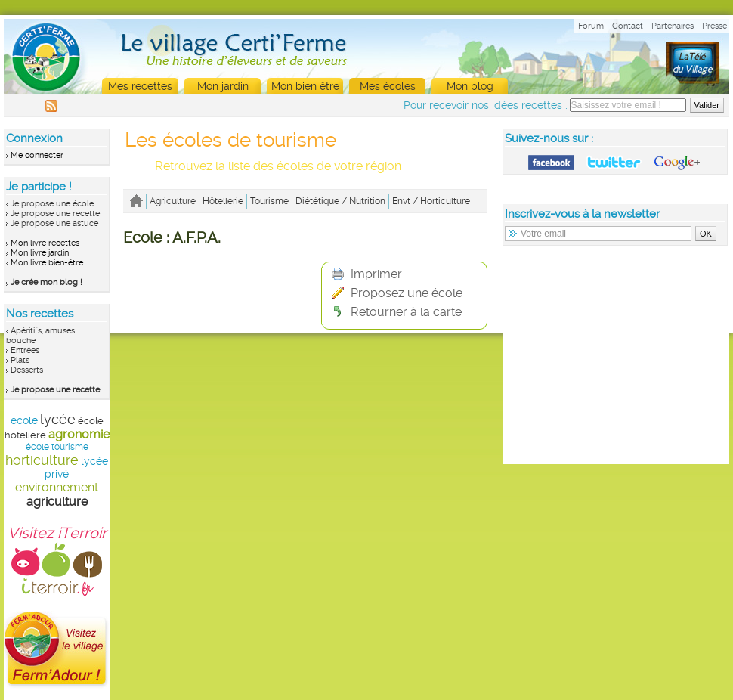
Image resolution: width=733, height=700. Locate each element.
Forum (591, 26)
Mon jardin (223, 86)
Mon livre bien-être (47, 263)
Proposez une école (397, 293)
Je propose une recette (55, 214)
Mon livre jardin (40, 253)
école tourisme (57, 447)
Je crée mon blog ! (46, 282)
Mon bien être (305, 86)
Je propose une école (52, 204)
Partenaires (673, 26)
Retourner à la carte (397, 312)
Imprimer (367, 274)
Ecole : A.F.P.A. (172, 237)
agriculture (57, 502)
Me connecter (37, 155)
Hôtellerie (223, 201)
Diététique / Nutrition (340, 201)
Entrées (25, 350)
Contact (628, 26)
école (24, 420)
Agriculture (173, 201)
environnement (57, 487)
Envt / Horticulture (431, 201)
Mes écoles (388, 86)
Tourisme (269, 201)
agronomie (79, 434)
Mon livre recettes (45, 243)
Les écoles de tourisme (230, 140)
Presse (714, 26)
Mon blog (470, 86)
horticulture (42, 460)
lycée (58, 419)
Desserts (27, 370)
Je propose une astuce (54, 223)
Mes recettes (140, 86)
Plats (20, 360)
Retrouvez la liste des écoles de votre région (278, 166)
